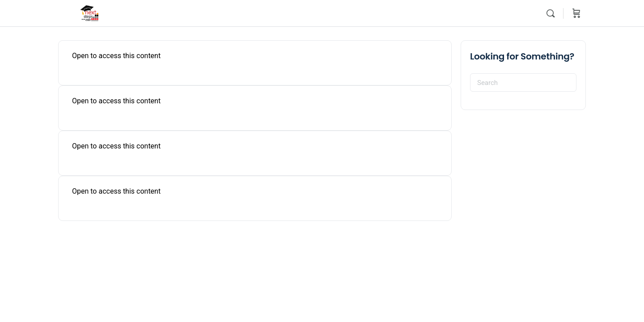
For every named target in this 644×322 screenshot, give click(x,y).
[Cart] (576, 13)
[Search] (551, 13)
